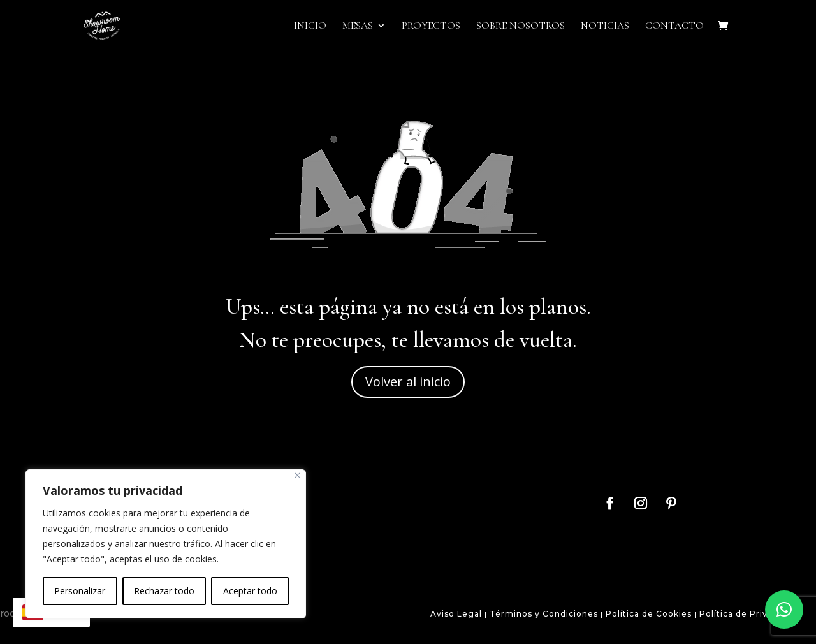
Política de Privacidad (748, 614)
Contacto (674, 26)
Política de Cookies (649, 614)
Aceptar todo (250, 591)
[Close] (297, 475)
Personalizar (80, 591)
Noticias (605, 26)
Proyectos (431, 26)
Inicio (310, 26)
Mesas (358, 26)
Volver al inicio (408, 382)
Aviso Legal (456, 614)
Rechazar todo (164, 591)
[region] (166, 544)
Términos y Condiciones (543, 614)
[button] (784, 610)
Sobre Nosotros (521, 26)
